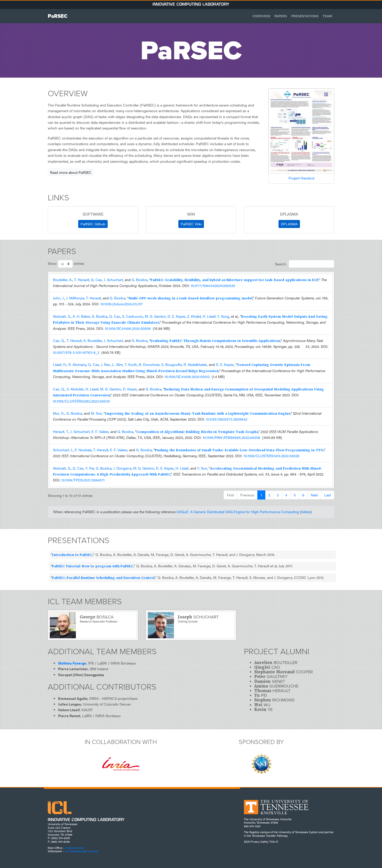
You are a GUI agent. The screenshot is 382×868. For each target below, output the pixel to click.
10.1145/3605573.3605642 (227, 419)
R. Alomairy (77, 365)
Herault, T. (61, 432)
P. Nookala (83, 450)
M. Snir (96, 413)
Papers (281, 16)
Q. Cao (96, 280)
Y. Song (223, 316)
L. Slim (117, 365)
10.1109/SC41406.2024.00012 (187, 377)
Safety (264, 842)
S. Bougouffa (172, 365)
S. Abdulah (75, 389)
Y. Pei (90, 468)
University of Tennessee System (298, 832)
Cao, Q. (59, 341)
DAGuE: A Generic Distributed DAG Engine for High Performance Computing (238, 512)
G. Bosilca (140, 280)
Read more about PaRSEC (71, 172)
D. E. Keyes (176, 316)
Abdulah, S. (62, 316)
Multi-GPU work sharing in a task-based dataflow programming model (190, 298)
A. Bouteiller (93, 341)
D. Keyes (130, 389)
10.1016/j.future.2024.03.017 (122, 304)
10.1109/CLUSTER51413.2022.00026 (272, 456)
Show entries (66, 264)
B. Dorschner (149, 365)
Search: (305, 264)
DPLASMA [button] (289, 224)
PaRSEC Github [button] (93, 224)
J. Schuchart (113, 280)
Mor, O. (59, 413)
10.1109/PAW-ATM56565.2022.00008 (231, 437)
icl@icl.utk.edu (74, 848)
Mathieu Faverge (72, 663)
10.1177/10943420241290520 (213, 286)
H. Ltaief (209, 316)
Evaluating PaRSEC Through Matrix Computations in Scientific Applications (215, 341)
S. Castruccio (133, 316)
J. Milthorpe (75, 298)
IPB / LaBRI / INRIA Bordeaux (112, 663)
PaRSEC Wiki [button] (191, 224)
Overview (261, 16)
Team (327, 16)
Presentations (305, 16)
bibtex (306, 512)
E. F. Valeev (100, 432)
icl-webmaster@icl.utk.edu (82, 851)
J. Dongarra (122, 468)
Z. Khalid (194, 316)
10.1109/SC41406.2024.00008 (128, 328)
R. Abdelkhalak (195, 365)
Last (328, 495)
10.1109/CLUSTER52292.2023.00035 (81, 401)
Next (314, 495)
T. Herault (82, 280)
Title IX (274, 842)
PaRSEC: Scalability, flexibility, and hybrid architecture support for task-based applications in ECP (234, 280)
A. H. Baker (81, 316)
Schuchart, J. (63, 450)
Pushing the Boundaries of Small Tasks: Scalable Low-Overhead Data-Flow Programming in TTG (239, 450)
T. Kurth (131, 365)
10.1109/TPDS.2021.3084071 (83, 480)
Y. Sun (202, 468)
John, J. (59, 298)
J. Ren (106, 365)
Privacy (255, 842)
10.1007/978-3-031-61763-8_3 (76, 352)
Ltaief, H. (60, 365)
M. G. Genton (155, 316)
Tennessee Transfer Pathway (270, 836)
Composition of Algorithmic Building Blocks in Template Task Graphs (197, 432)
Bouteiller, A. (63, 280)
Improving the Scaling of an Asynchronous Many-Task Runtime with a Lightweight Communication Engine (198, 414)
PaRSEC (58, 16)
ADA (247, 842)
